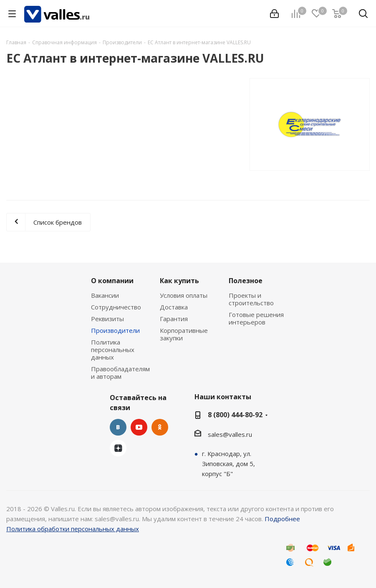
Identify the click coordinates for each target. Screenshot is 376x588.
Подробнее (282, 519)
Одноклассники (160, 427)
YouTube (139, 427)
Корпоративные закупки (184, 334)
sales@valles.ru (230, 434)
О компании (112, 281)
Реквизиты (107, 319)
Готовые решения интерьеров (256, 318)
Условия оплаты (184, 295)
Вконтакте (118, 427)
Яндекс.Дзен (118, 448)
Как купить (179, 281)
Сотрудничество (116, 307)
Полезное (246, 281)
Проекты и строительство (251, 299)
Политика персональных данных (113, 350)
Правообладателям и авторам (120, 373)
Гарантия (174, 319)
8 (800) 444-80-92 (235, 415)
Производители (115, 330)
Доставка (174, 307)
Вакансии (105, 295)
